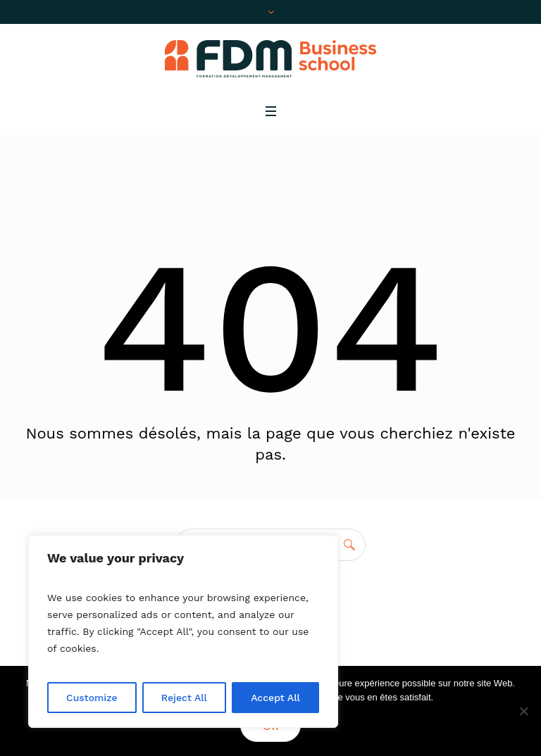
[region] (183, 631)
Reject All (184, 698)
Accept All (275, 698)
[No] (523, 711)
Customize (92, 698)
